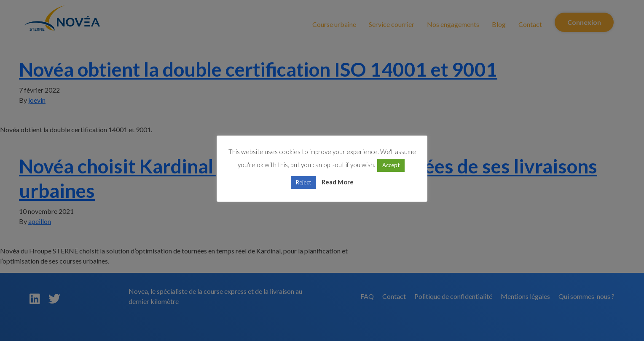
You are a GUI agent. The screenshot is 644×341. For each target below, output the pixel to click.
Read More (338, 182)
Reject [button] (303, 182)
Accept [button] (391, 165)
